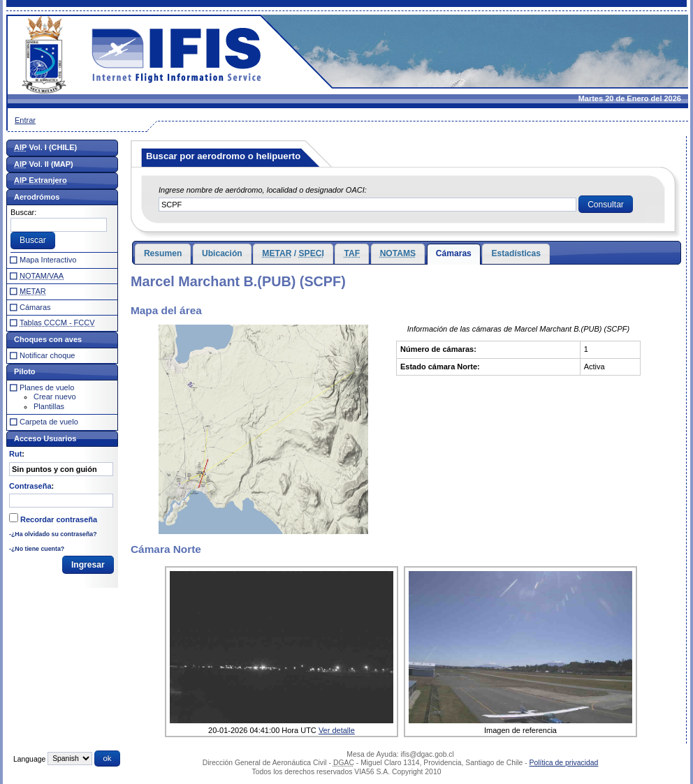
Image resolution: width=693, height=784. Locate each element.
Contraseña (30, 486)
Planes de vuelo (47, 387)
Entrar (25, 120)
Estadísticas (516, 253)
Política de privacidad (564, 763)
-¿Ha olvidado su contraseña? (53, 534)
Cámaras (454, 253)
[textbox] (367, 205)
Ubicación (222, 253)
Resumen (163, 253)
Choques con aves (48, 339)
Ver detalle (337, 730)
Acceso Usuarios (45, 438)
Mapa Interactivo (48, 260)
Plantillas (49, 406)
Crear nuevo (55, 397)
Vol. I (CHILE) (45, 147)
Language (29, 759)
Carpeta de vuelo (49, 422)
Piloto (25, 371)
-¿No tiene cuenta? (37, 549)
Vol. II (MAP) (44, 164)
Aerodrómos (37, 197)
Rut (15, 454)
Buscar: (23, 212)
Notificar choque (48, 355)
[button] (606, 205)
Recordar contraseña (59, 519)
